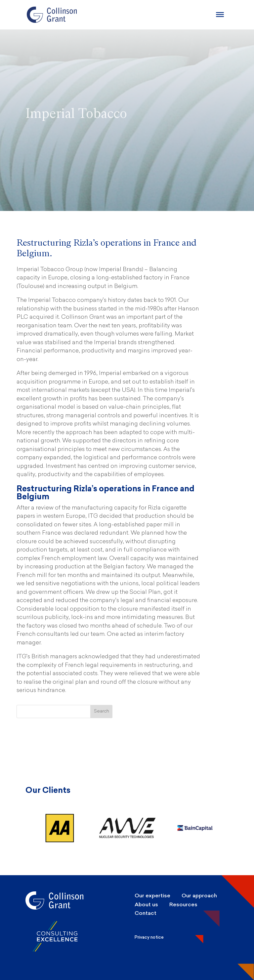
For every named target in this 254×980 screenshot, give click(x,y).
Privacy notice (149, 937)
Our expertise (152, 896)
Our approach (199, 896)
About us (146, 904)
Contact (146, 913)
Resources (183, 904)
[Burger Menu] (220, 15)
